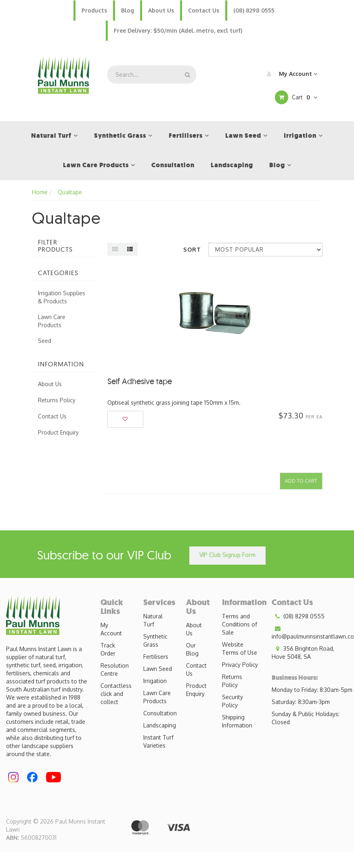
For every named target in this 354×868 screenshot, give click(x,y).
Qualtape (70, 192)
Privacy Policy (240, 665)
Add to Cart (301, 481)
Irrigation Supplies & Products (62, 297)
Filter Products (55, 246)
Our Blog (192, 649)
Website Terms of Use (240, 648)
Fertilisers (156, 657)
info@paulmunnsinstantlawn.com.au (313, 632)
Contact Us (204, 10)
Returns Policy (57, 400)
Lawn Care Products (52, 321)
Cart (296, 97)
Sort (192, 249)
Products (94, 10)
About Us (161, 10)
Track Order (108, 649)
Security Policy (233, 701)
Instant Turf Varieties (158, 741)
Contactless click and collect (116, 694)
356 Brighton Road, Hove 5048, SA (303, 652)
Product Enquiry (58, 432)
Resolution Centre (115, 669)
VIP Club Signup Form (227, 555)
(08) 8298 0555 (254, 10)
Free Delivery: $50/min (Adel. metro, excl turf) (178, 30)
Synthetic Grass (155, 640)
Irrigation (155, 681)
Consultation (160, 713)
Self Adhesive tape (140, 381)
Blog (128, 10)
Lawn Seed (158, 669)
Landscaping (160, 725)
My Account (290, 74)
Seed (45, 341)
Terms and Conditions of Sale (240, 624)
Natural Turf (153, 620)
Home (40, 192)
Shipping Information (237, 721)
